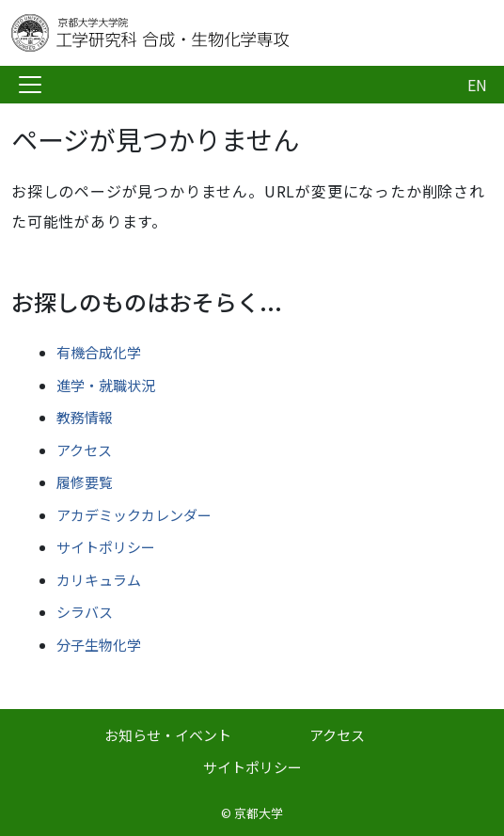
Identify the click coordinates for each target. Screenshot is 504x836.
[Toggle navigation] (30, 85)
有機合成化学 (99, 352)
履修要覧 (85, 482)
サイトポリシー (106, 547)
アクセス (84, 450)
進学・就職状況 (106, 385)
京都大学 (259, 813)
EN (477, 85)
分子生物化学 (99, 645)
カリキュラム (99, 580)
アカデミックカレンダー (134, 515)
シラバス (85, 612)
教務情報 (85, 417)
